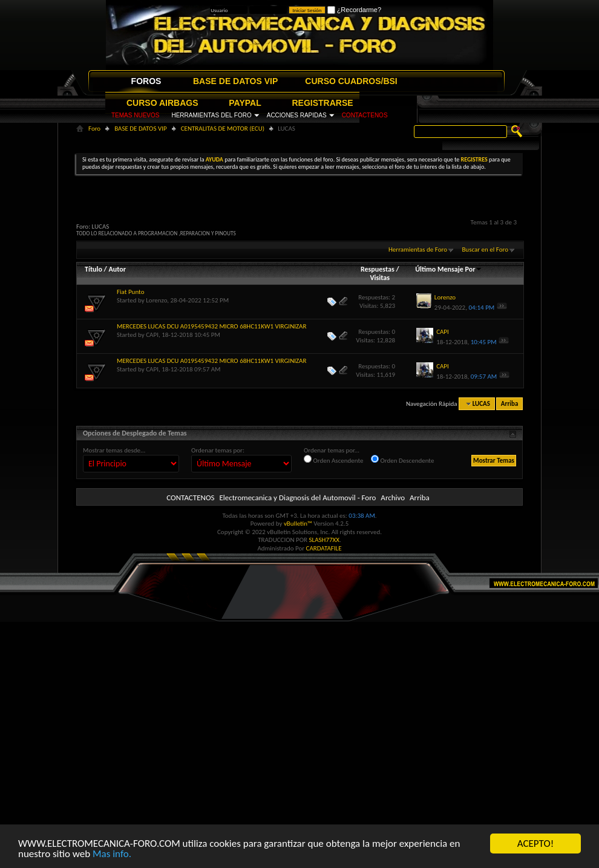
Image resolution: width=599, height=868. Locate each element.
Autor (117, 269)
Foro (94, 129)
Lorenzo (156, 300)
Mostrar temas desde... (114, 450)
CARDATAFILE (324, 548)
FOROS (146, 81)
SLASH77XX (325, 540)
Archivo (393, 498)
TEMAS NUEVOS (135, 115)
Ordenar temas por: (218, 450)
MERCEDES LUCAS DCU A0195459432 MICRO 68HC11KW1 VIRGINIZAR (211, 326)
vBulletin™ (298, 524)
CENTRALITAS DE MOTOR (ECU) (223, 129)
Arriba (510, 404)
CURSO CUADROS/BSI (351, 81)
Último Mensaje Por (449, 269)
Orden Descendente (402, 460)
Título (93, 269)
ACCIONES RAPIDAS (297, 115)
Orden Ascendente (334, 460)
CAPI (152, 335)
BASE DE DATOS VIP (235, 81)
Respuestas (378, 269)
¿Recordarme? (354, 10)
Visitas (380, 278)
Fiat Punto (130, 292)
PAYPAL (245, 103)
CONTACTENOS (365, 115)
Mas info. (112, 854)
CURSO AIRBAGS (162, 103)
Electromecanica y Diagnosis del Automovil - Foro (297, 498)
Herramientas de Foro (418, 250)
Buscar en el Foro (485, 250)
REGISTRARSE (323, 103)
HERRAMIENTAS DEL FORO (211, 115)
